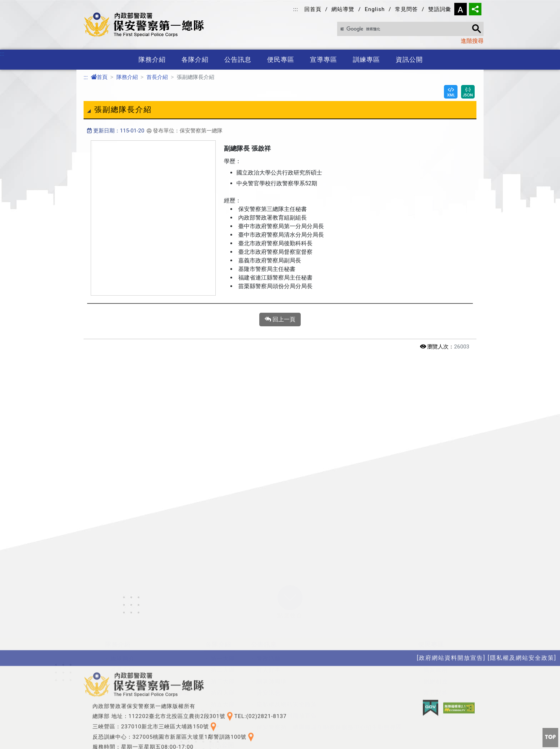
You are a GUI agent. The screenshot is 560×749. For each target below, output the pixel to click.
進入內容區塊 (17, 4)
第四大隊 (223, 632)
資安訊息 (269, 632)
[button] (290, 537)
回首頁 (313, 9)
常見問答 (406, 9)
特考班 (177, 698)
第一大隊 (223, 598)
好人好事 (269, 610)
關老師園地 (272, 621)
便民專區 (281, 60)
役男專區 (180, 721)
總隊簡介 (122, 598)
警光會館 (436, 655)
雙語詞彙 (440, 9)
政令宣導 (122, 698)
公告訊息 (238, 60)
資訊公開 (409, 60)
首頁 (99, 77)
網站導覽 (343, 9)
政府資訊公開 (232, 698)
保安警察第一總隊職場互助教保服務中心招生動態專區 (329, 667)
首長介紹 (157, 77)
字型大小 (461, 9)
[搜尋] (407, 29)
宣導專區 (324, 60)
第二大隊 (223, 610)
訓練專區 (366, 60)
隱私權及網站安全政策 (287, 644)
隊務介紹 (152, 60)
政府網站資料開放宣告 (287, 655)
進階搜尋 (472, 41)
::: (296, 9)
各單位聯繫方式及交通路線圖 (150, 632)
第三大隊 (223, 621)
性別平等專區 (232, 710)
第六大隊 (223, 655)
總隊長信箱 (439, 598)
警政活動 (269, 598)
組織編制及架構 (132, 621)
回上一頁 (280, 320)
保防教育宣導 (129, 710)
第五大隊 (223, 644)
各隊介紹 (195, 60)
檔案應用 (436, 610)
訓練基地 (180, 710)
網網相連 (436, 621)
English (375, 9)
